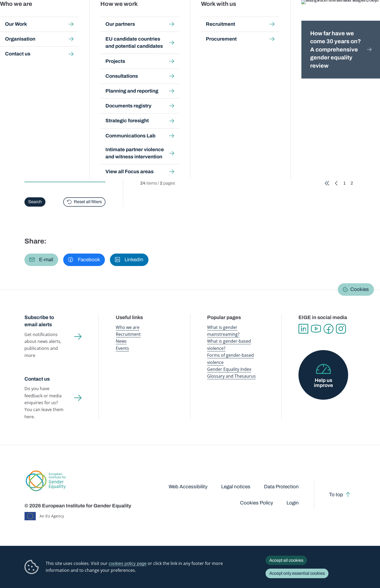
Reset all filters (88, 202)
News (121, 341)
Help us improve (323, 383)
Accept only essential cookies (297, 573)
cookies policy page (128, 563)
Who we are (128, 327)
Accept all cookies (286, 560)
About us (343, 16)
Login (293, 503)
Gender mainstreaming (177, 16)
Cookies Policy (257, 503)
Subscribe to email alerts (39, 321)
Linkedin (303, 329)
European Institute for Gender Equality (37, 16)
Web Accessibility (188, 487)
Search (368, 16)
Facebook (328, 329)
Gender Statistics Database (306, 16)
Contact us (37, 379)
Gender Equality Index (261, 16)
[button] (41, 260)
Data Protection (281, 487)
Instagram (341, 329)
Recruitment (128, 334)
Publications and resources (132, 16)
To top (336, 495)
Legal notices (236, 487)
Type (30, 162)
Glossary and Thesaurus (231, 376)
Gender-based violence (220, 16)
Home (36, 51)
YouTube (316, 329)
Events (122, 348)
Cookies (360, 289)
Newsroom (94, 16)
